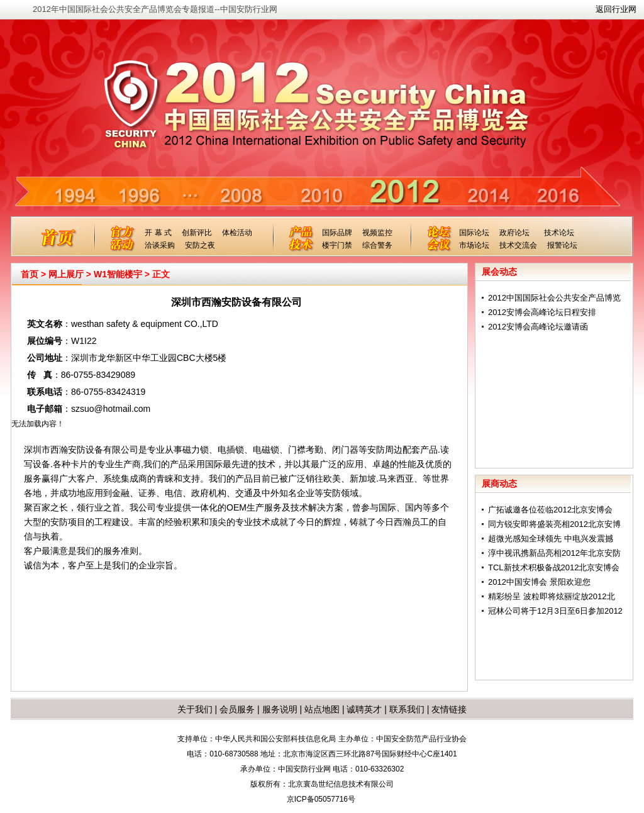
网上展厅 (66, 274)
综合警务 (377, 245)
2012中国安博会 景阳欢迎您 (539, 582)
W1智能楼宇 (118, 274)
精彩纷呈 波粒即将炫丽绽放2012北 (552, 596)
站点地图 (321, 709)
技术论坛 (559, 233)
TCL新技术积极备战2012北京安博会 (554, 567)
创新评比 (197, 233)
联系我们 (407, 709)
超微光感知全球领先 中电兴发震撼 (551, 539)
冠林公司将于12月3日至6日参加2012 (555, 611)
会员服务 (237, 709)
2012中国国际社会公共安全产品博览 (554, 298)
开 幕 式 (158, 233)
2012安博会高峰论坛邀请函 (538, 327)
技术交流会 (518, 245)
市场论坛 (474, 245)
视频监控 (377, 233)
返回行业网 (616, 9)
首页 (30, 274)
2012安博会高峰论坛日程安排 (542, 312)
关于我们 (195, 709)
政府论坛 (514, 233)
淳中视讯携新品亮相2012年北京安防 (554, 553)
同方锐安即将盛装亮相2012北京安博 (554, 524)
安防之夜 (200, 245)
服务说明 (280, 709)
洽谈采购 (160, 245)
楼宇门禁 (337, 245)
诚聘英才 (364, 709)
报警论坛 (562, 245)
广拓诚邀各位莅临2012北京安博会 (550, 510)
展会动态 (499, 272)
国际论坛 (474, 233)
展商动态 (499, 484)
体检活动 (237, 233)
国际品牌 (337, 233)
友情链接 (449, 709)
